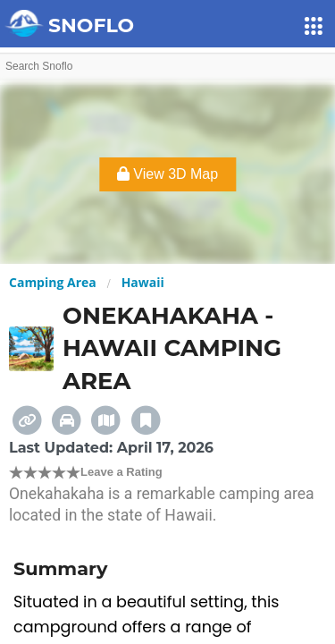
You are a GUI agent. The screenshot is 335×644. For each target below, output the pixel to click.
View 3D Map (167, 174)
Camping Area (53, 282)
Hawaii (143, 282)
